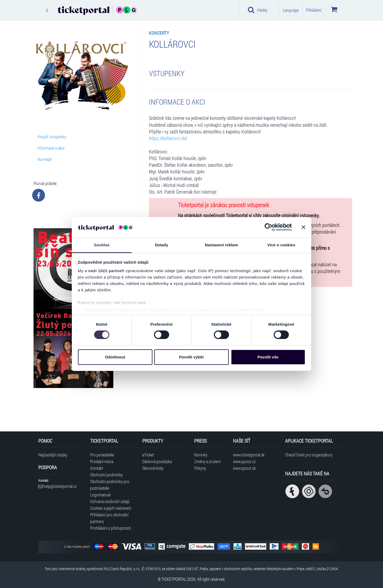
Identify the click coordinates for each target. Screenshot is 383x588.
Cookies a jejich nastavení (111, 508)
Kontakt (97, 468)
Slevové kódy (153, 468)
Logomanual (100, 495)
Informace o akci (51, 148)
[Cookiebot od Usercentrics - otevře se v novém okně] (268, 227)
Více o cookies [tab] (281, 245)
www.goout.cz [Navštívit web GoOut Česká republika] (244, 461)
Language (291, 10)
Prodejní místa (102, 461)
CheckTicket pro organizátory (309, 455)
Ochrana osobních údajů (110, 501)
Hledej (257, 10)
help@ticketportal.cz (57, 486)
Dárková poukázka (157, 461)
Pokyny (200, 468)
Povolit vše (268, 357)
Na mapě (45, 159)
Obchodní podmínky (107, 475)
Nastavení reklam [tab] (221, 245)
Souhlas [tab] (102, 245)
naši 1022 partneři (107, 271)
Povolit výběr (191, 357)
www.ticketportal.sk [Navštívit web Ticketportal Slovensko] (249, 455)
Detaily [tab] (162, 245)
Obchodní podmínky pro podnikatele (110, 485)
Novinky (201, 455)
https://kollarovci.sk (167, 138)
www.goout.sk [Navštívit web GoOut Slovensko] (244, 468)
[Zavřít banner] (303, 227)
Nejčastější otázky (53, 455)
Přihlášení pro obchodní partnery (109, 518)
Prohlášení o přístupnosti (111, 528)
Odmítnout (115, 357)
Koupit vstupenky (52, 136)
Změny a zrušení (207, 461)
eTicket (148, 455)
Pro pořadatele (102, 455)
